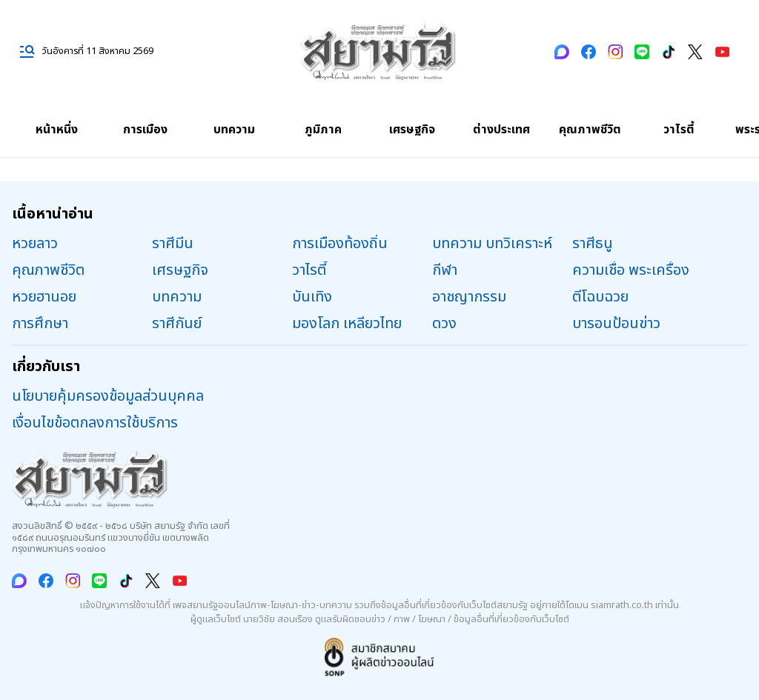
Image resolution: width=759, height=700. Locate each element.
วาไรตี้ (679, 130)
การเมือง (145, 130)
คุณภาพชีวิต (590, 130)
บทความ (234, 130)
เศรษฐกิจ (412, 130)
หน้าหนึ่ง (57, 130)
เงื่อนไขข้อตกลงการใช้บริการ (95, 423)
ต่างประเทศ (501, 130)
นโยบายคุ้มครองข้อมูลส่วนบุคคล (108, 396)
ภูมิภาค (323, 130)
